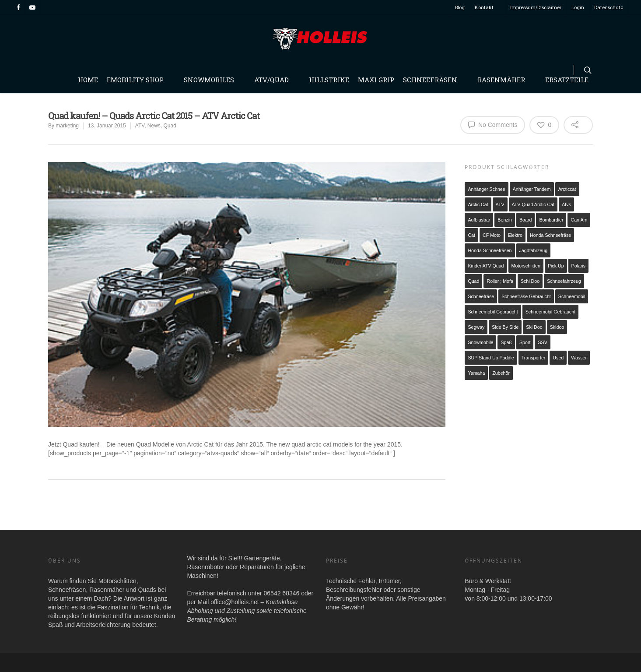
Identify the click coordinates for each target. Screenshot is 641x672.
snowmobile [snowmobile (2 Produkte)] (480, 342)
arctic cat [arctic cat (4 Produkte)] (478, 204)
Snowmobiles (213, 80)
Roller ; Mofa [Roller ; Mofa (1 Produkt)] (500, 281)
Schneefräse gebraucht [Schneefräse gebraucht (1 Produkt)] (526, 296)
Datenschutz (609, 7)
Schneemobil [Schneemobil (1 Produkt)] (572, 296)
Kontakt (488, 7)
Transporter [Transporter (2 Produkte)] (534, 358)
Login (578, 7)
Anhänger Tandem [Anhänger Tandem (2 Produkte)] (532, 189)
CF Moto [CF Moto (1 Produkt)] (492, 235)
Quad (170, 126)
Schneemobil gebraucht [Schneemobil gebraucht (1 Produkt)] (493, 312)
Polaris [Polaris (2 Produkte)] (579, 266)
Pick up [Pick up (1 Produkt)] (556, 266)
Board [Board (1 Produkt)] (525, 220)
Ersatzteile (567, 80)
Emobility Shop (139, 80)
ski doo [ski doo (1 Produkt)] (534, 327)
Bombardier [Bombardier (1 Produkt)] (551, 220)
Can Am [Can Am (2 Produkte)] (579, 220)
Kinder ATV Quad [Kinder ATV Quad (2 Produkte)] (486, 266)
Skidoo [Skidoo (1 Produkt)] (557, 327)
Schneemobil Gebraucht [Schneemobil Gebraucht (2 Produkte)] (550, 312)
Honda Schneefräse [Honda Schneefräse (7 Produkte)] (550, 235)
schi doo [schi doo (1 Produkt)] (530, 281)
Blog (460, 7)
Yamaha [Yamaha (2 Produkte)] (476, 373)
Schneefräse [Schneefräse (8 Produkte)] (481, 296)
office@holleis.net (235, 602)
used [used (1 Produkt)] (558, 358)
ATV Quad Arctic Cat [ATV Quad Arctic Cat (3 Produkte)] (533, 204)
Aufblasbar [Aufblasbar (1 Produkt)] (479, 220)
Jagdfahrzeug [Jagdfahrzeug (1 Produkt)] (534, 250)
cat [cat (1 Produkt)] (471, 235)
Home (88, 80)
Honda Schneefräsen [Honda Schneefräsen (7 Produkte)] (490, 250)
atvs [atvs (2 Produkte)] (566, 204)
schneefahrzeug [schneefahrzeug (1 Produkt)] (564, 281)
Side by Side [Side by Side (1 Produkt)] (505, 327)
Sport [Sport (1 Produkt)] (525, 342)
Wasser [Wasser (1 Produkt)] (579, 358)
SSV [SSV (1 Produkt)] (542, 342)
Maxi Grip (376, 80)
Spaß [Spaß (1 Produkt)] (506, 342)
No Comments (493, 124)
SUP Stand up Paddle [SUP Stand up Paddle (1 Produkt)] (491, 358)
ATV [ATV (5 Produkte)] (500, 204)
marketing (67, 126)
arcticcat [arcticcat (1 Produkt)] (567, 189)
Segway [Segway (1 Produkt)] (476, 327)
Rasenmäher (505, 80)
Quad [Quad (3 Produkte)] (473, 281)
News (154, 126)
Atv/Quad (275, 80)
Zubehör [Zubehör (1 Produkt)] (501, 373)
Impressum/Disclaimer (536, 7)
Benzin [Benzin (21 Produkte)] (505, 220)
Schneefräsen (434, 80)
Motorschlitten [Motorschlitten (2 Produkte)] (526, 266)
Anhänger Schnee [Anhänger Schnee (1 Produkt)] (486, 189)
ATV (140, 126)
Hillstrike (329, 80)
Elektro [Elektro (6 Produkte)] (515, 235)
